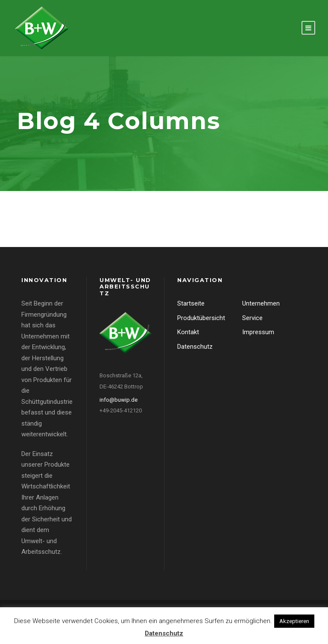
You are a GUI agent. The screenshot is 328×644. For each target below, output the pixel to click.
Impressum (258, 332)
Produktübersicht (201, 318)
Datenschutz (195, 347)
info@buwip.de (119, 400)
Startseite (191, 303)
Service (252, 318)
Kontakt (188, 332)
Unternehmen (261, 303)
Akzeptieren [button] (294, 621)
